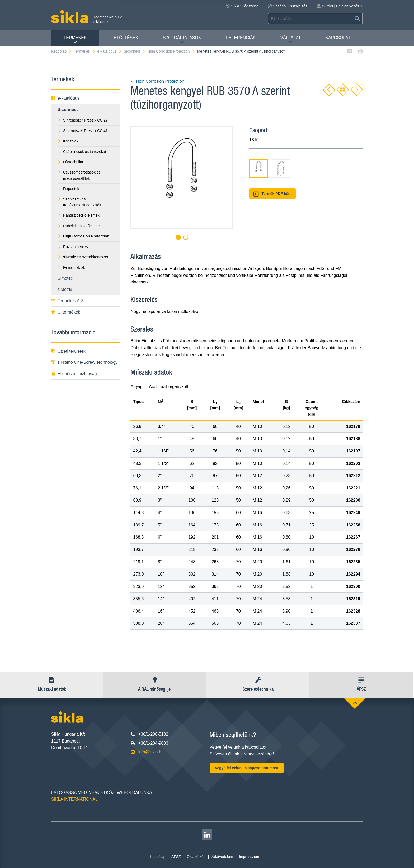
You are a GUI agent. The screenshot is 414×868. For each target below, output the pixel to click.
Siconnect (135, 51)
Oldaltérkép (196, 857)
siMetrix (65, 289)
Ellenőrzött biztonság (74, 374)
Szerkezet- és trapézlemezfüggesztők (79, 202)
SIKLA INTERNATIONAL (74, 799)
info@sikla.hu (151, 752)
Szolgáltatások (182, 40)
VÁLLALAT (291, 40)
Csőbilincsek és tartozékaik (83, 152)
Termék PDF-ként (272, 194)
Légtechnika (70, 162)
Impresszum (249, 857)
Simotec (65, 278)
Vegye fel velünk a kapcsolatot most (247, 768)
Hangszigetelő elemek (79, 215)
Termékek (75, 40)
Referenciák (241, 38)
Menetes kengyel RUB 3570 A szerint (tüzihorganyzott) (242, 51)
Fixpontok (68, 189)
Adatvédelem (222, 857)
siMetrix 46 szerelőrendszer (83, 257)
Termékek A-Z (67, 301)
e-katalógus (110, 51)
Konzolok (68, 141)
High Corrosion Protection (171, 51)
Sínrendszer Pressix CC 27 (83, 120)
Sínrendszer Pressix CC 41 (83, 131)
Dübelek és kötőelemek (80, 226)
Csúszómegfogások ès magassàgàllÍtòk (79, 175)
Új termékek (66, 312)
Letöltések (125, 38)
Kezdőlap (62, 51)
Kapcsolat (338, 38)
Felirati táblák (71, 267)
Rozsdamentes (73, 247)
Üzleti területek (68, 351)
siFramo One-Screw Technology (84, 362)
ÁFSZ (176, 857)
